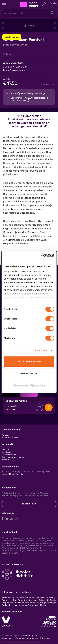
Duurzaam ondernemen (13, 457)
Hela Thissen (47, 598)
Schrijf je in (29, 504)
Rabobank (44, 600)
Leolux (13, 600)
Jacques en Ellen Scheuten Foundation (20, 598)
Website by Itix (30, 636)
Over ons (6, 450)
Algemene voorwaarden (27, 638)
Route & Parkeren (10, 438)
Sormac (33, 600)
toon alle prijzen (48, 84)
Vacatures (6, 452)
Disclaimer (7, 638)
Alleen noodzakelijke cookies (29, 385)
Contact (6, 435)
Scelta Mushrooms (24, 603)
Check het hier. (17, 474)
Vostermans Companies (27, 605)
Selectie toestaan (29, 373)
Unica (43, 605)
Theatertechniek (10, 455)
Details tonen (41, 351)
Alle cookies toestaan (29, 361)
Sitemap (46, 638)
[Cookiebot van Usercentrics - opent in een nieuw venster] (41, 255)
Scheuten (23, 600)
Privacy (5, 460)
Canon (5, 600)
